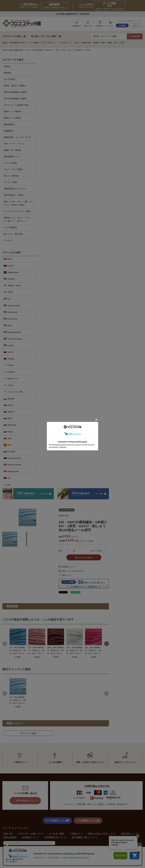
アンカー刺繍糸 (33, 43)
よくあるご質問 (56, 833)
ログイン (136, 26)
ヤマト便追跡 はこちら (57, 820)
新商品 (5, 43)
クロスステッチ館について (31, 833)
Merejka (96, 43)
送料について (67, 575)
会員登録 (122, 26)
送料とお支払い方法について (102, 833)
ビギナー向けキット (49, 43)
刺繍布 (110, 43)
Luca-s (77, 43)
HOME (5, 50)
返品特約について (68, 567)
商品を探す (135, 36)
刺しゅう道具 (119, 43)
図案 (103, 43)
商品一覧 (8, 833)
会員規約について (31, 836)
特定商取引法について (55, 836)
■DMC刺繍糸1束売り (17, 50)
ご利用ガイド (76, 833)
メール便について (65, 43)
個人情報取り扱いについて (84, 836)
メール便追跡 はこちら (88, 820)
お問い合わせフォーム (25, 800)
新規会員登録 (10, 836)
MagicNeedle (86, 43)
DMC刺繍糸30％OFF (17, 43)
